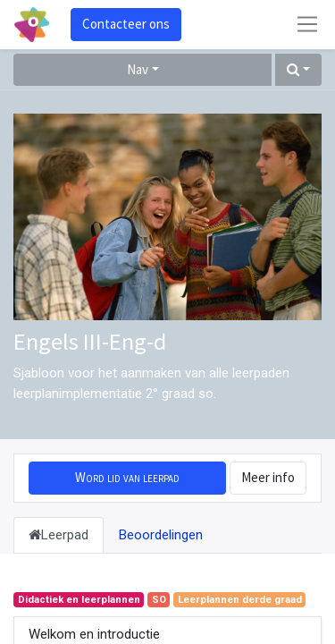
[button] (298, 70)
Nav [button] (138, 69)
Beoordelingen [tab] (161, 535)
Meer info (268, 477)
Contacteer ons (126, 24)
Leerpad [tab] (59, 535)
